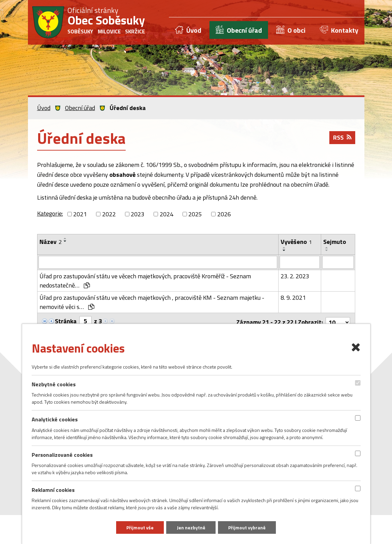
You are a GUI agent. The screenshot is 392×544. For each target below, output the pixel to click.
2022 (109, 214)
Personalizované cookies (62, 454)
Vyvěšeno (296, 242)
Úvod (194, 30)
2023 (138, 214)
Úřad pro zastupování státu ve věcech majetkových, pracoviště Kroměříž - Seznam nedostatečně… (145, 281)
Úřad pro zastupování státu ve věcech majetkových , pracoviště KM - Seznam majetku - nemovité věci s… (152, 302)
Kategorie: (50, 213)
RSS (342, 138)
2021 (80, 214)
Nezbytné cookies (54, 384)
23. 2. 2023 (295, 276)
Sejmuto (335, 242)
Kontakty (345, 30)
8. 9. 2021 (293, 298)
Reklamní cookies (53, 489)
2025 (195, 214)
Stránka (66, 321)
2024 (167, 214)
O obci (296, 30)
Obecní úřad (244, 30)
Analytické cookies (55, 419)
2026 (224, 214)
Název (51, 242)
